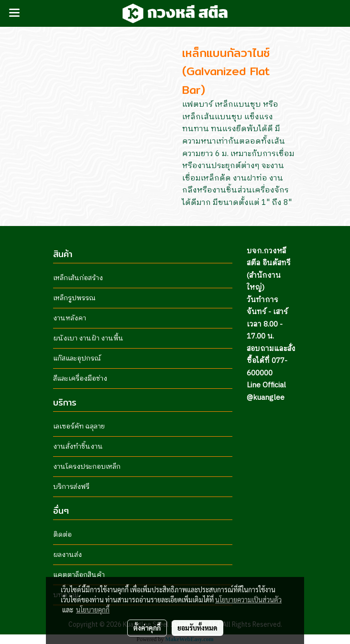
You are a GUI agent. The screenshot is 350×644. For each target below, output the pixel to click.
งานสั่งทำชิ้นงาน (78, 446)
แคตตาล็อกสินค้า (79, 575)
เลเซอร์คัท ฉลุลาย (79, 426)
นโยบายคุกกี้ (93, 610)
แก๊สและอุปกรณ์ (77, 358)
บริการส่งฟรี (71, 487)
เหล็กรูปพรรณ (74, 298)
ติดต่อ (62, 535)
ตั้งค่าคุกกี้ (147, 628)
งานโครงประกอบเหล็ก (87, 467)
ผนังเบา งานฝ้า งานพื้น (88, 338)
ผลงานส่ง (67, 555)
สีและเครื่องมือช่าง (80, 378)
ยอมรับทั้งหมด (197, 628)
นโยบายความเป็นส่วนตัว (248, 599)
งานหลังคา (70, 318)
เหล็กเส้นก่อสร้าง (78, 278)
